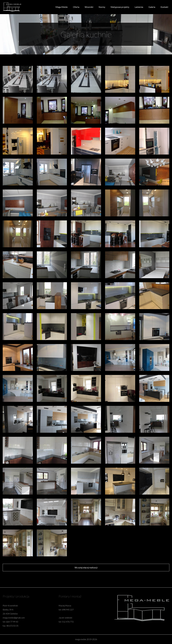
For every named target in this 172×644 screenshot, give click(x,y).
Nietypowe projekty (120, 7)
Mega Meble (62, 7)
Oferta (76, 7)
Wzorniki (89, 7)
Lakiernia (139, 7)
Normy (102, 7)
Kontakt (164, 7)
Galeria (152, 7)
